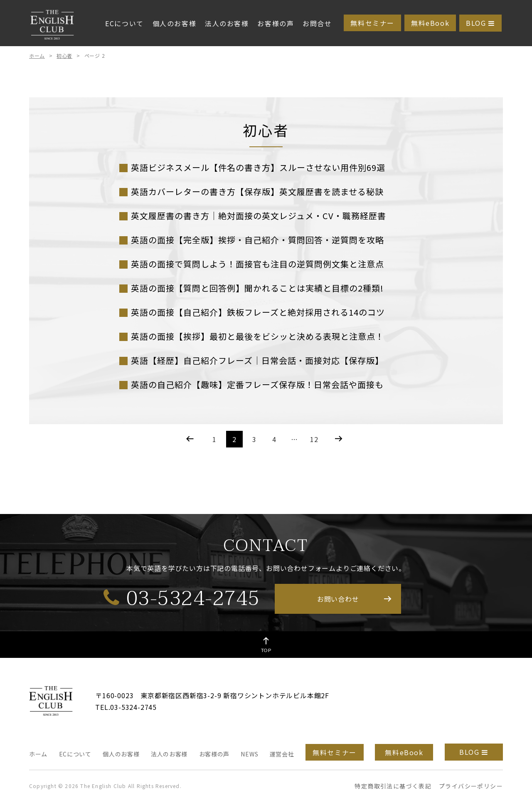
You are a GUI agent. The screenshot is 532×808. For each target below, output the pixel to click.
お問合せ (317, 23)
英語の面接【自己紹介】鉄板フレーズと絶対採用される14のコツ (258, 312)
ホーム (37, 56)
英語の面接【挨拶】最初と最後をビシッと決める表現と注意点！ (257, 336)
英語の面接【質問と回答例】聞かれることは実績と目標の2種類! (257, 288)
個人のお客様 (175, 23)
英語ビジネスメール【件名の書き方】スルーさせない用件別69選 (258, 167)
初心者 (64, 56)
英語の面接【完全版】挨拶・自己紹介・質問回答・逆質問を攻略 (257, 240)
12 (314, 439)
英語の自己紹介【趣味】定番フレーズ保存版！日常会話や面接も (257, 384)
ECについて (124, 23)
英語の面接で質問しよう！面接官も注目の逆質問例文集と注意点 (257, 264)
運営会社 (282, 754)
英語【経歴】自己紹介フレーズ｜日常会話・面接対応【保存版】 (257, 360)
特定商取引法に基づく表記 (393, 786)
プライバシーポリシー (471, 786)
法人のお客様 (227, 23)
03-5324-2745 (182, 598)
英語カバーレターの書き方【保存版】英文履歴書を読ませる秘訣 (257, 191)
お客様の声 (276, 23)
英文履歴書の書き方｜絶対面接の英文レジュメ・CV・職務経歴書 (259, 216)
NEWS (249, 754)
